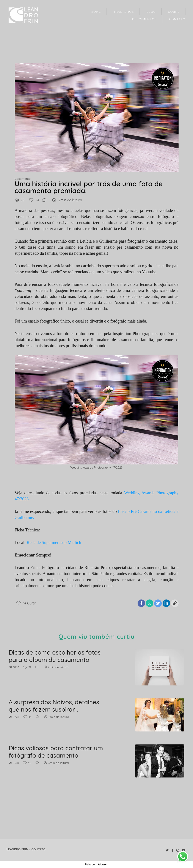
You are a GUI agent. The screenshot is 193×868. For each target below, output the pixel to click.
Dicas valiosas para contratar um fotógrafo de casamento (56, 752)
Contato (38, 849)
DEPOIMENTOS (144, 19)
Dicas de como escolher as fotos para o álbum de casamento (55, 656)
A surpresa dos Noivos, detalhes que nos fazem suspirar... (54, 706)
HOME (96, 12)
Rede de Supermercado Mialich (54, 542)
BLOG (151, 12)
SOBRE (174, 12)
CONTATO (177, 19)
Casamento (23, 179)
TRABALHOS (124, 12)
